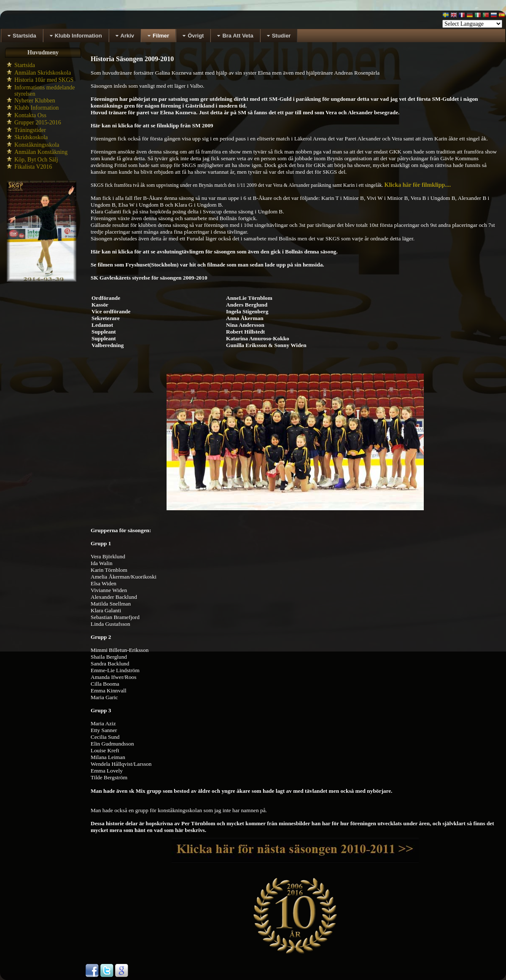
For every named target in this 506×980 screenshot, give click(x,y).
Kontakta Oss (30, 115)
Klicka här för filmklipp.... (418, 185)
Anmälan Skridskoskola (43, 73)
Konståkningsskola (37, 145)
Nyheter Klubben (35, 101)
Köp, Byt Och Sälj (36, 160)
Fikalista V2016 (33, 167)
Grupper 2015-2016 (38, 123)
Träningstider (30, 130)
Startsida (25, 65)
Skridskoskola (31, 137)
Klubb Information (36, 108)
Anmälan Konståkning (41, 152)
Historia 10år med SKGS (44, 80)
